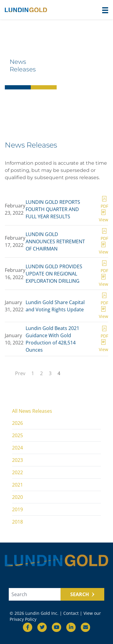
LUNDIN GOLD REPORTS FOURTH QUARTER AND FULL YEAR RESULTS (53, 209)
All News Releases (32, 411)
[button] (105, 10)
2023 (17, 460)
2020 (17, 497)
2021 (17, 485)
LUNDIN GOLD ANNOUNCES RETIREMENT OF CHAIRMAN (55, 241)
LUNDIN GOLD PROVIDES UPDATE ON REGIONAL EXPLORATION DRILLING (54, 274)
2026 (17, 423)
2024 (17, 448)
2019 (17, 509)
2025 (17, 435)
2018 (17, 522)
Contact (71, 613)
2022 (17, 472)
